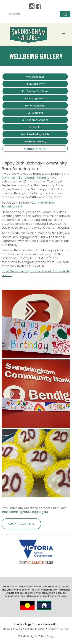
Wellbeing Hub (35, 77)
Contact (64, 629)
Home (7, 629)
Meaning (35, 113)
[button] (64, 34)
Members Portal (35, 149)
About (17, 629)
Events (52, 629)
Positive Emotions (35, 91)
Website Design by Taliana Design (36, 636)
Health (35, 127)
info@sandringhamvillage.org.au (25, 512)
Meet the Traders (34, 629)
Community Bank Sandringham (24, 178)
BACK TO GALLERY (21, 524)
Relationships (35, 106)
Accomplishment (35, 120)
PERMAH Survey (35, 84)
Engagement (35, 98)
